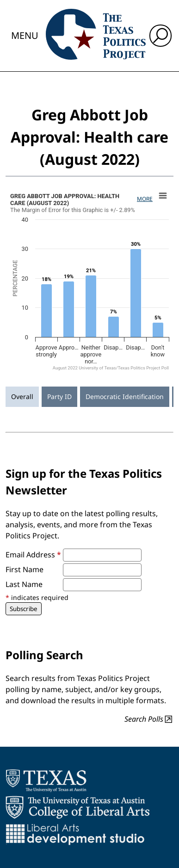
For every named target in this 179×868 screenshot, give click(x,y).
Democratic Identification (125, 397)
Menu (25, 35)
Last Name (24, 584)
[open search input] (160, 36)
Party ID (59, 397)
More (145, 199)
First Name (25, 569)
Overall (22, 397)
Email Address (33, 555)
